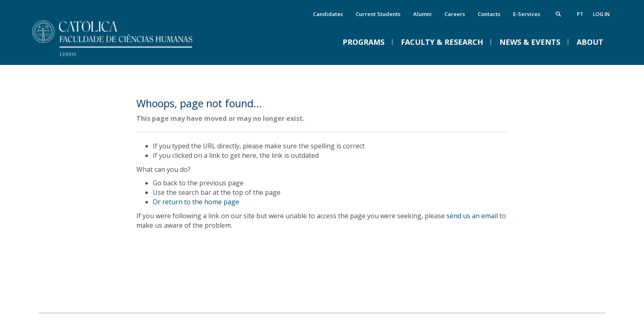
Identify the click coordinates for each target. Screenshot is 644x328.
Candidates (328, 14)
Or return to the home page (196, 202)
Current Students (378, 14)
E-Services (527, 14)
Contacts (489, 14)
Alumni (422, 14)
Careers (455, 14)
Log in (601, 14)
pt (580, 14)
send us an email (472, 216)
